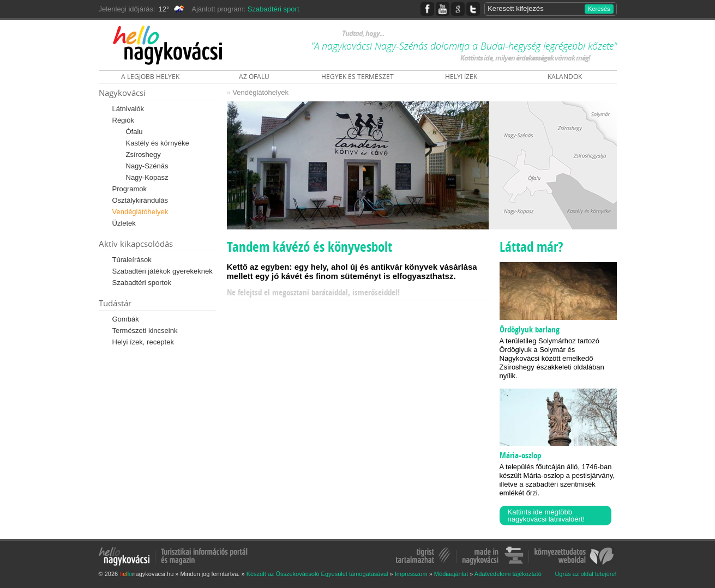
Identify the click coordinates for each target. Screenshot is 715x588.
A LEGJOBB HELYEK (150, 77)
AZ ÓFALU (254, 77)
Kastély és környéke (158, 143)
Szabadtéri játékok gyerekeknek (163, 271)
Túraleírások (132, 260)
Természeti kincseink (145, 331)
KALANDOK (565, 77)
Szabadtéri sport (274, 9)
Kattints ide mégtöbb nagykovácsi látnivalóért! (546, 516)
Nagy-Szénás (147, 166)
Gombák (126, 319)
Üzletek (124, 223)
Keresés (599, 9)
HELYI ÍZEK (461, 77)
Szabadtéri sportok (142, 283)
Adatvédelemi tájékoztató (508, 574)
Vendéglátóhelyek (140, 212)
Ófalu (134, 132)
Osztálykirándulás (140, 200)
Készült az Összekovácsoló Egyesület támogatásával (317, 574)
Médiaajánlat (451, 574)
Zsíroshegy (143, 154)
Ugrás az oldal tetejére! (585, 574)
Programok (130, 189)
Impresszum (411, 574)
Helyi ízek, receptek (143, 342)
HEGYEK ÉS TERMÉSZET (357, 77)
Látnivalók (128, 109)
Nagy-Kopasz (147, 177)
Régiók (123, 120)
